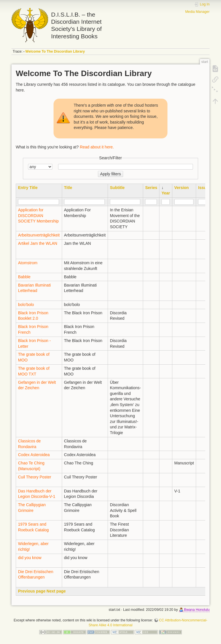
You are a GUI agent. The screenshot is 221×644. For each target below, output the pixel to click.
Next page (56, 591)
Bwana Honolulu (197, 610)
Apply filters (110, 174)
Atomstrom (28, 263)
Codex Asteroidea (34, 455)
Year (166, 193)
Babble (24, 277)
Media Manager (197, 12)
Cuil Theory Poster (35, 477)
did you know (30, 558)
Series (151, 188)
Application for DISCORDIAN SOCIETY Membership (38, 215)
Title (68, 188)
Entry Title (28, 188)
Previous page (32, 591)
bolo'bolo (26, 305)
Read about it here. (97, 147)
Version (182, 188)
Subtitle (117, 188)
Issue (203, 188)
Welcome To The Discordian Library (55, 51)
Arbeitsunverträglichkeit (39, 235)
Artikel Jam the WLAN (38, 243)
